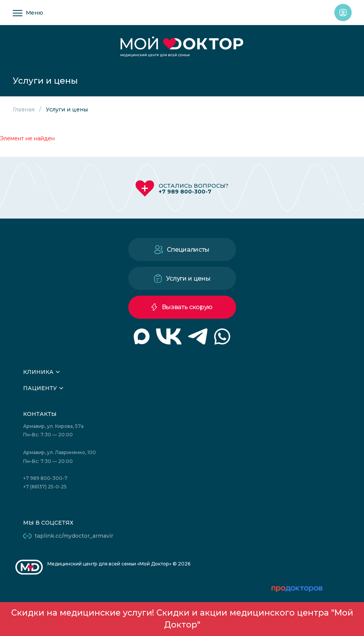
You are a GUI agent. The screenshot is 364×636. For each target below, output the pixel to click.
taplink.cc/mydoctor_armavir (74, 536)
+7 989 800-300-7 (185, 192)
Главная (24, 109)
